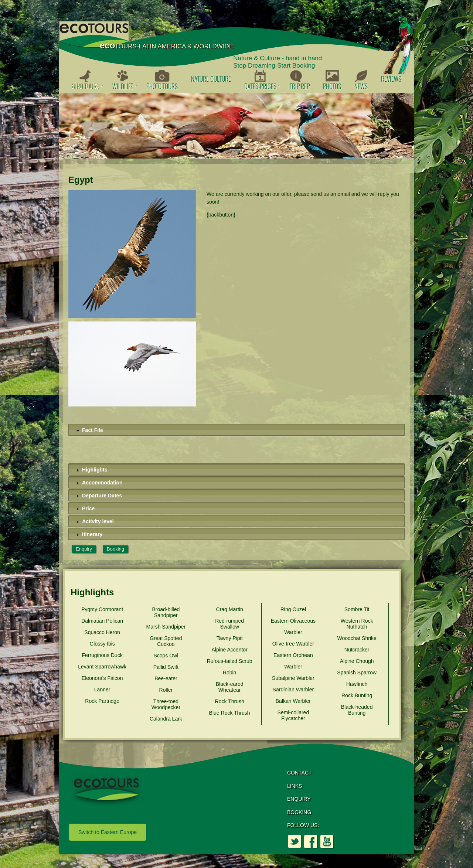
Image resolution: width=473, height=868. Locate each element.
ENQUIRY (299, 799)
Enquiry (84, 549)
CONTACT (300, 773)
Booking (115, 549)
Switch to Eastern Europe (108, 832)
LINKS (295, 786)
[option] (236, 126)
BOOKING (299, 812)
